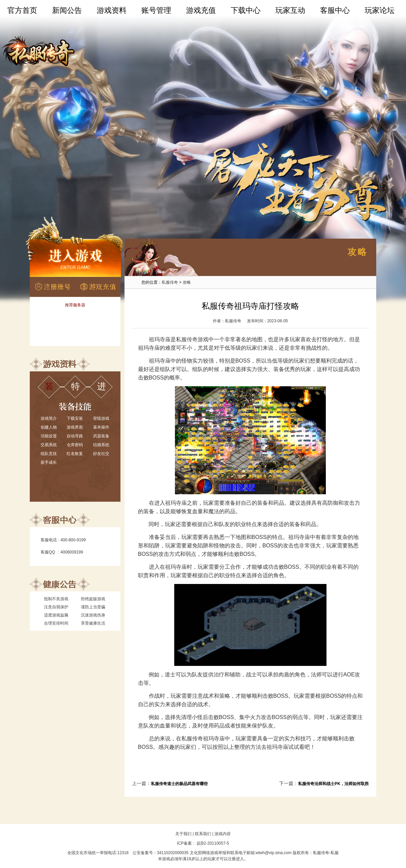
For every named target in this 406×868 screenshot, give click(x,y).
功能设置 (49, 436)
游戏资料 (112, 10)
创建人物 (49, 427)
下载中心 (246, 10)
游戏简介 (49, 418)
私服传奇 (170, 282)
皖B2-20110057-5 (212, 843)
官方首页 (22, 10)
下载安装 (75, 418)
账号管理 (156, 10)
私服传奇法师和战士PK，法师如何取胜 (333, 784)
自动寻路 (75, 436)
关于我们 (183, 834)
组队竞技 (49, 454)
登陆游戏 (101, 418)
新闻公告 (67, 10)
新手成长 (49, 462)
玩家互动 (290, 10)
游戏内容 (223, 834)
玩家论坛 (380, 10)
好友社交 (101, 454)
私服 (335, 853)
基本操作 (101, 427)
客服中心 (335, 10)
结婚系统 (101, 445)
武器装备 (101, 436)
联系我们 (203, 834)
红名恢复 (75, 454)
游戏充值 (201, 10)
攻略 (187, 282)
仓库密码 (75, 445)
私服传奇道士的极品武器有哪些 (179, 784)
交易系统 (49, 445)
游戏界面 (75, 427)
